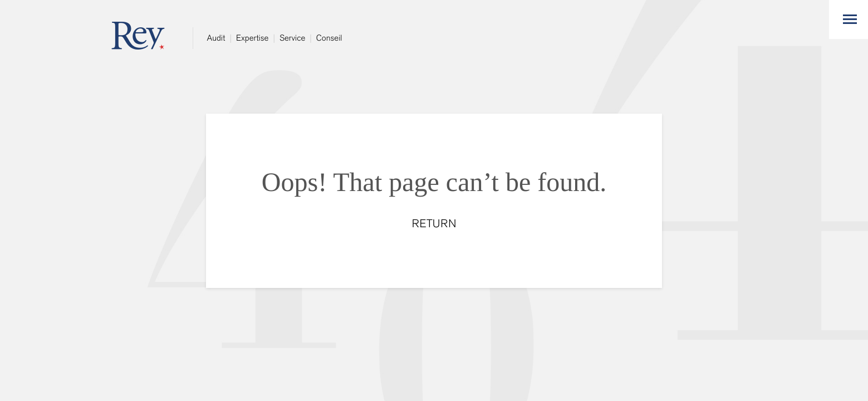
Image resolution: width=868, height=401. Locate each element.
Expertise (252, 38)
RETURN (434, 224)
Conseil (329, 38)
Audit (216, 38)
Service (292, 38)
